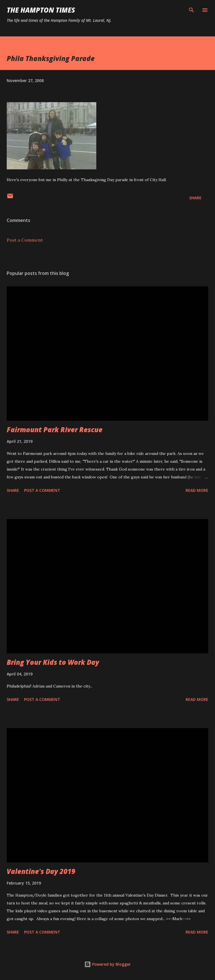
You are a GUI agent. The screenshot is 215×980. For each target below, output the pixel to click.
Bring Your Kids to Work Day (53, 662)
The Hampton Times (41, 10)
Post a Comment (25, 240)
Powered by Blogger (107, 964)
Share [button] (195, 198)
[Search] (191, 10)
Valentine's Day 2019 (41, 871)
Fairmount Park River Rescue (55, 430)
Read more (197, 490)
